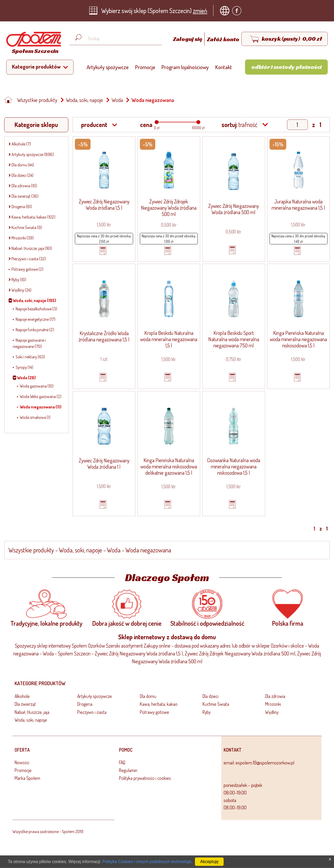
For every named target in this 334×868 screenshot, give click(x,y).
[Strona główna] (32, 44)
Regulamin (128, 770)
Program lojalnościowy (185, 67)
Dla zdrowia (275, 696)
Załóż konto (223, 39)
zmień (200, 11)
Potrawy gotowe (154, 712)
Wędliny (272, 712)
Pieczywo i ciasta (92, 712)
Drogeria (85, 704)
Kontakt (224, 67)
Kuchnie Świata (216, 704)
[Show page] (297, 125)
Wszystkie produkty (37, 100)
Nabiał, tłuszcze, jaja (32, 712)
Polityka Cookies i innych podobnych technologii (147, 862)
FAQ (122, 762)
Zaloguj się (188, 39)
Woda (117, 100)
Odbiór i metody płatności (287, 67)
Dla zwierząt (25, 704)
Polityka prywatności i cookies (145, 778)
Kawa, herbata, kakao (159, 704)
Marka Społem (27, 778)
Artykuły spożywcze (108, 67)
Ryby (207, 712)
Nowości (22, 762)
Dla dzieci (210, 696)
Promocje (145, 67)
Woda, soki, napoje (85, 100)
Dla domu (148, 696)
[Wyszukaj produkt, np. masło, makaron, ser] (120, 38)
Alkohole (22, 696)
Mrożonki (273, 704)
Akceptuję (209, 862)
